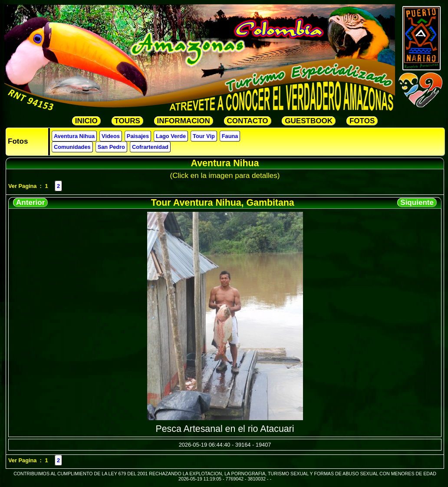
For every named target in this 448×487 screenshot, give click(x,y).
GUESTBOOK (309, 121)
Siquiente (417, 202)
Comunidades (72, 147)
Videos (111, 136)
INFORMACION (184, 121)
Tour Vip (204, 136)
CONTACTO (248, 121)
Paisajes (138, 136)
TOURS (127, 121)
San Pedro (111, 147)
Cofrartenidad (150, 147)
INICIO (86, 121)
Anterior (30, 202)
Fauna (230, 136)
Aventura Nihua (74, 136)
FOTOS (362, 121)
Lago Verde (171, 136)
